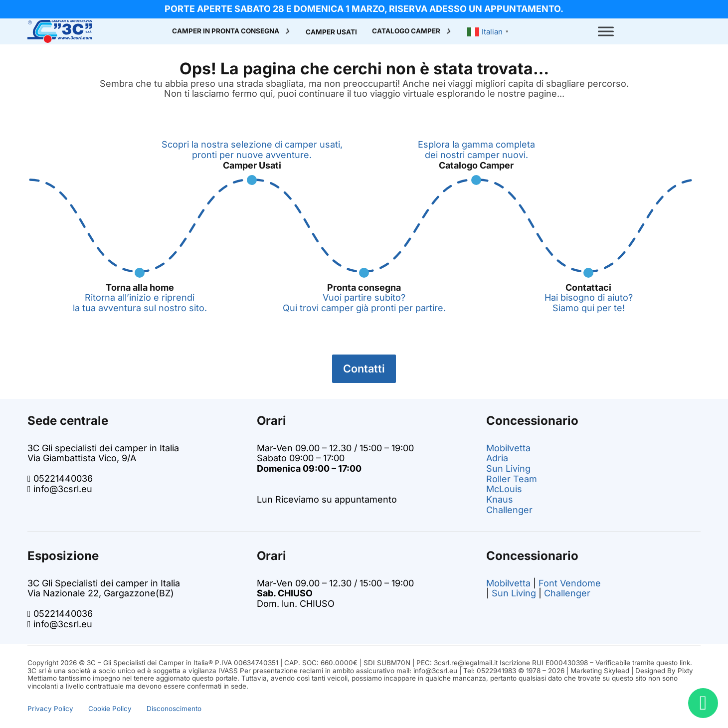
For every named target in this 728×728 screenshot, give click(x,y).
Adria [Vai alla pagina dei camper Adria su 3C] (497, 458)
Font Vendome (570, 583)
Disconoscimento (174, 709)
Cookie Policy (110, 709)
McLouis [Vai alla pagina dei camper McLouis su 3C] (504, 489)
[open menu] (606, 31)
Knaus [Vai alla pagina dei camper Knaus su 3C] (500, 499)
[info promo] (364, 9)
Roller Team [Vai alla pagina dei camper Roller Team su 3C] (512, 479)
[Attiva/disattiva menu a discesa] (288, 31)
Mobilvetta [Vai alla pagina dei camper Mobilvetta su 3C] (508, 448)
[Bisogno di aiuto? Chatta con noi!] (703, 703)
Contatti (364, 368)
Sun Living (514, 593)
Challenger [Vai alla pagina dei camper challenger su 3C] (509, 510)
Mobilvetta (508, 583)
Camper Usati (331, 32)
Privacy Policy (50, 709)
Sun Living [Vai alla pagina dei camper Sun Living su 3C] (508, 468)
